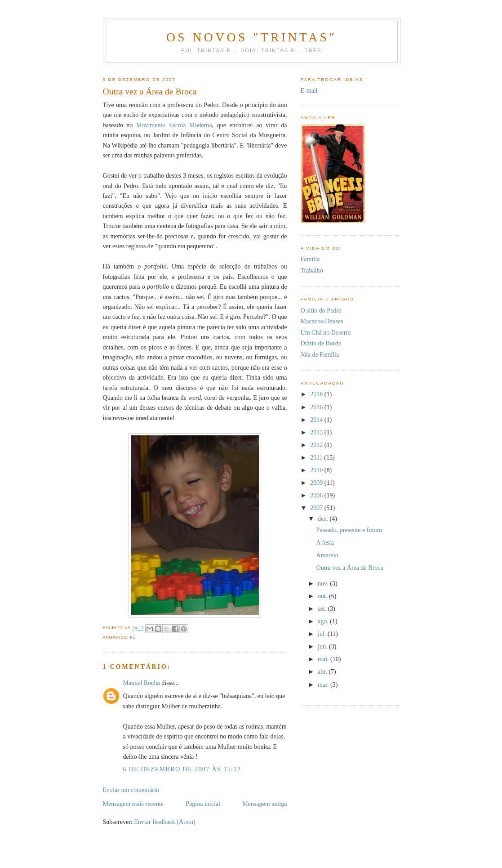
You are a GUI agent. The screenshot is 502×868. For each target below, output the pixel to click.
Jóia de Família (320, 354)
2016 (317, 407)
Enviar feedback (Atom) (164, 822)
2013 (317, 432)
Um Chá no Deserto (326, 332)
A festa (325, 542)
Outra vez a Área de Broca (350, 568)
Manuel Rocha (142, 683)
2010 (317, 470)
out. (323, 596)
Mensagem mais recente (133, 804)
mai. (324, 659)
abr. (323, 671)
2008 (317, 495)
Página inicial (203, 804)
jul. (323, 634)
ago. (324, 621)
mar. (324, 685)
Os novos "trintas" (251, 37)
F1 (133, 637)
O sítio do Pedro (321, 310)
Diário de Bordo (321, 343)
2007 (317, 508)
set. (323, 608)
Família (310, 259)
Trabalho (312, 270)
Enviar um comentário (131, 790)
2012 (317, 445)
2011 (317, 457)
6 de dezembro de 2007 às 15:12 (182, 769)
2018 (317, 394)
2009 (317, 483)
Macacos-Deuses (322, 321)
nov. (324, 583)
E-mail (309, 90)
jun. (323, 646)
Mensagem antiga (264, 804)
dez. (324, 519)
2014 (317, 420)
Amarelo (327, 555)
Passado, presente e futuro (349, 530)
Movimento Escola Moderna (174, 125)
